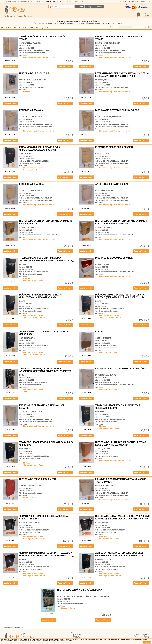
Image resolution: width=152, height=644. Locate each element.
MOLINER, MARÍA (102, 264)
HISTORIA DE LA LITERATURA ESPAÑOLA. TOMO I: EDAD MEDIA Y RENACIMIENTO (123, 444)
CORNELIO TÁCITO (27, 338)
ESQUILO (23, 375)
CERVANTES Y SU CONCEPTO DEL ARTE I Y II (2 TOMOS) (123, 38)
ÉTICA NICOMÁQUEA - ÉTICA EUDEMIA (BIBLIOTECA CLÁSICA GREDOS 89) (47, 149)
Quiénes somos (76, 634)
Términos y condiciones (142, 636)
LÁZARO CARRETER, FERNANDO (108, 117)
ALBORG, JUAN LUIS (28, 227)
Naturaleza (27, 279)
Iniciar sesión (135, 1)
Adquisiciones (76, 638)
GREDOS (29, 46)
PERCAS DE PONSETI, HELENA (108, 43)
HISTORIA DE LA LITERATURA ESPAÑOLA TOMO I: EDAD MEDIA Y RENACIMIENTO (123, 223)
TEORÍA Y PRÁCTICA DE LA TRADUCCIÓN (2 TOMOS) (47, 38)
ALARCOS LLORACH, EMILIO (31, 117)
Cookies (147, 638)
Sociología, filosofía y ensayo (34, 170)
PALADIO (23, 264)
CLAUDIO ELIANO (102, 522)
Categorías (28, 16)
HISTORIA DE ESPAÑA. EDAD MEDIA (47, 481)
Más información (10, 67)
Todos (20, 16)
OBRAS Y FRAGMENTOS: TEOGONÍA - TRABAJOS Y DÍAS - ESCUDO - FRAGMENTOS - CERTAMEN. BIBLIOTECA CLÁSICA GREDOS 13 (47, 554)
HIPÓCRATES (101, 412)
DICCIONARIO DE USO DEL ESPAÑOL (123, 259)
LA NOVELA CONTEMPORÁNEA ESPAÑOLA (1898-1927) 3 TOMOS (123, 481)
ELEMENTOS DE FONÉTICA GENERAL (123, 149)
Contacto (124, 1)
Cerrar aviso (147, 642)
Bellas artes (28, 92)
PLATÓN (23, 301)
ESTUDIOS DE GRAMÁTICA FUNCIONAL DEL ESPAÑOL (47, 407)
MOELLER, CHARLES (104, 80)
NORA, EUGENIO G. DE (104, 486)
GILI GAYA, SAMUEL (103, 154)
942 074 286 (37, 2)
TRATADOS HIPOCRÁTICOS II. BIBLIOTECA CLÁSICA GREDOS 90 (47, 444)
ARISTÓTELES (25, 154)
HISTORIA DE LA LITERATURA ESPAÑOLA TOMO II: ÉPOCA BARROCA (47, 223)
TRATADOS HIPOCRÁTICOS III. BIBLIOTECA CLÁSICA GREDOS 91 (123, 407)
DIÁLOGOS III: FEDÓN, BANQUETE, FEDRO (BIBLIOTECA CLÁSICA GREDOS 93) (47, 296)
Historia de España (30, 497)
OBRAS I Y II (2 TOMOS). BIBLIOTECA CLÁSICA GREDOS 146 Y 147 (47, 518)
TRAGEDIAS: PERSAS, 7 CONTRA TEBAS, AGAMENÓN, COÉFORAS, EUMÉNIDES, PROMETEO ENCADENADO (47, 370)
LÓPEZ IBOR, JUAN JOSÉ (106, 375)
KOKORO (123, 333)
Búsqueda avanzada (94, 7)
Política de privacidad (142, 634)
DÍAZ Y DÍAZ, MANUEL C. (105, 190)
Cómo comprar (76, 633)
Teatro (26, 391)
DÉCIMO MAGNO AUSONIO (30, 522)
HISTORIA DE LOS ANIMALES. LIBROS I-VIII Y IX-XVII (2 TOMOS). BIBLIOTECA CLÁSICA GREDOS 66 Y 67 (123, 518)
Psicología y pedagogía (108, 389)
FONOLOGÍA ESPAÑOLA (47, 112)
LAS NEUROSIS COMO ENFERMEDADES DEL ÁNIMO (123, 370)
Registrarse (147, 1)
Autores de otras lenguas (109, 352)
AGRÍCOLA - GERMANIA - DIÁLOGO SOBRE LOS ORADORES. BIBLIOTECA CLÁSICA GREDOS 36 (123, 554)
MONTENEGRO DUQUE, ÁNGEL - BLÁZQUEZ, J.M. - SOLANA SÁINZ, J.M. (87, 596)
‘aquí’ (72, 641)
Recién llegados (10, 16)
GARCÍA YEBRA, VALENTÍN (30, 43)
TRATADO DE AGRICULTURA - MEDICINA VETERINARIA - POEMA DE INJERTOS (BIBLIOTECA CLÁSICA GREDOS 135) (47, 259)
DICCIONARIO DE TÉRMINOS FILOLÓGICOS (123, 112)
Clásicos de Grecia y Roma (33, 168)
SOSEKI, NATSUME (103, 338)
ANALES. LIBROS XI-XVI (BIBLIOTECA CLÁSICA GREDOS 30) (47, 333)
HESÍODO (23, 559)
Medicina (103, 426)
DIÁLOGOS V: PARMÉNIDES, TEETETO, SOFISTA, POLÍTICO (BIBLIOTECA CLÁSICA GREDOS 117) (123, 296)
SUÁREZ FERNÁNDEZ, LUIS (30, 486)
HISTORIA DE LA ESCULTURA (47, 75)
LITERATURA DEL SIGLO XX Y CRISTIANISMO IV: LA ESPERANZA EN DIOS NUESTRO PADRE (123, 75)
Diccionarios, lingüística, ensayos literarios (39, 57)
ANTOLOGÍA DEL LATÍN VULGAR (123, 186)
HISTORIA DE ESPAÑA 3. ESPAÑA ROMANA (85, 591)
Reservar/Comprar (65, 67)
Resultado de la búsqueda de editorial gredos (25, 28)
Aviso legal (146, 633)
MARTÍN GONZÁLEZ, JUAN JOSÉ (33, 80)
